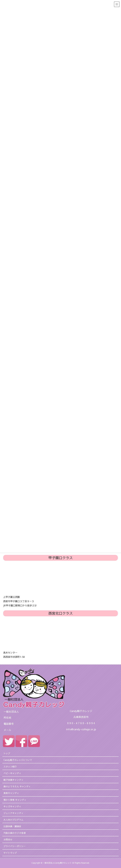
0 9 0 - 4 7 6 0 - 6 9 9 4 (81, 723)
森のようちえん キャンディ (17, 786)
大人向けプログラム (13, 820)
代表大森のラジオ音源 (15, 833)
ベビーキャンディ (12, 773)
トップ (7, 753)
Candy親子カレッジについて (18, 760)
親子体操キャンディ (13, 780)
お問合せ (8, 839)
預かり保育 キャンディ (15, 800)
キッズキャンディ (12, 806)
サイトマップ (10, 853)
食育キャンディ (11, 793)
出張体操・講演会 (12, 826)
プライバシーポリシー (15, 846)
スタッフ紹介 (10, 767)
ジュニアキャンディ (13, 813)
